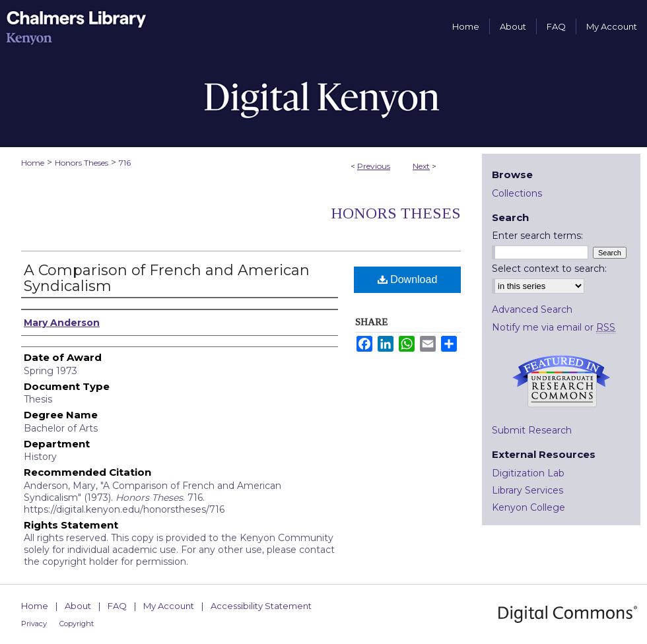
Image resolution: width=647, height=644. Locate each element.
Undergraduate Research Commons (561, 381)
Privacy (34, 624)
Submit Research (532, 430)
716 (125, 163)
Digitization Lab (528, 473)
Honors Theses (82, 163)
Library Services (528, 490)
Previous (374, 166)
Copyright (77, 624)
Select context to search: (549, 269)
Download (408, 279)
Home (33, 163)
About (78, 606)
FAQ (117, 606)
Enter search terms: (537, 236)
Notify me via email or (554, 327)
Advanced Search (532, 309)
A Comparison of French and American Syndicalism (167, 278)
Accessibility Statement (261, 606)
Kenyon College (528, 507)
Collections (517, 193)
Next (421, 166)
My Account (169, 606)
